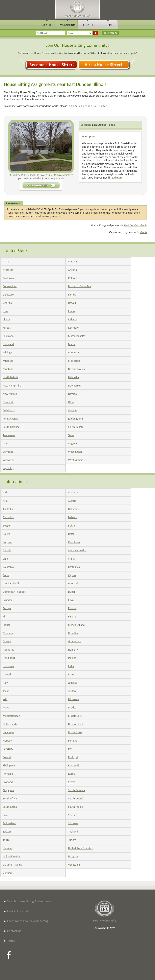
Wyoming (8, 468)
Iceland (72, 658)
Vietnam (8, 873)
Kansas (7, 328)
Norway (7, 741)
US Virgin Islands (12, 865)
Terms (11, 941)
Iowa (6, 311)
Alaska (6, 262)
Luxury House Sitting (105, 921)
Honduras (8, 650)
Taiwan (7, 832)
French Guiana (76, 625)
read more (116, 178)
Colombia (8, 567)
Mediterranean (11, 716)
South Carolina (11, 427)
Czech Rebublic (11, 584)
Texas (71, 435)
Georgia (7, 303)
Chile (6, 559)
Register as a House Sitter (92, 106)
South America (76, 790)
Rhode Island (75, 419)
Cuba (6, 575)
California (8, 278)
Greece (7, 641)
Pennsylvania (10, 419)
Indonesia (8, 666)
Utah (6, 444)
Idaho (71, 311)
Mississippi (74, 361)
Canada (7, 550)
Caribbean (74, 542)
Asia (5, 501)
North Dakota (10, 377)
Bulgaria (7, 542)
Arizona (72, 270)
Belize (71, 526)
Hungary (73, 650)
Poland (7, 757)
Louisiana (8, 336)
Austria (72, 501)
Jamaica (73, 683)
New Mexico (10, 394)
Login (71, 106)
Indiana (72, 319)
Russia (72, 774)
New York (8, 402)
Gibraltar (73, 633)
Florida (72, 295)
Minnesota (74, 353)
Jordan (72, 691)
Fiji (4, 617)
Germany (8, 633)
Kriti (5, 699)
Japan (6, 691)
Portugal (73, 757)
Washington (75, 452)
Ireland (7, 674)
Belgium (7, 526)
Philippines (9, 765)
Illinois (143, 232)
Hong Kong (9, 658)
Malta (6, 708)
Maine (72, 344)
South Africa (10, 799)
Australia (8, 509)
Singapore (8, 790)
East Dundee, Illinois (104, 125)
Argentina (74, 493)
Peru (71, 749)
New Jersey (75, 386)
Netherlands (10, 724)
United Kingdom (12, 856)
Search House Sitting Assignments (29, 901)
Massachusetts (77, 336)
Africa (6, 493)
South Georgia (76, 799)
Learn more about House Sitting (28, 921)
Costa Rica (74, 567)
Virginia (72, 444)
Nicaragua (9, 732)
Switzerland (9, 823)
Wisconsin (9, 460)
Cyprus (72, 575)
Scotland (8, 782)
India (71, 666)
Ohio (71, 402)
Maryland (8, 344)
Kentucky (73, 328)
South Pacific (75, 807)
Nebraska (73, 377)
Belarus (72, 517)
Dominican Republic (14, 592)
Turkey (72, 840)
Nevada (72, 394)
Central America (77, 550)
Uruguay (73, 856)
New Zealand (76, 724)
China (71, 559)
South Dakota (76, 427)
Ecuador (7, 600)
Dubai (71, 592)
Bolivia (7, 534)
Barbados (8, 517)
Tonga (6, 840)
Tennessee (9, 435)
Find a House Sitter (19, 911)
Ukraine (7, 848)
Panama (73, 741)
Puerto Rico (75, 765)
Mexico (72, 708)
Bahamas (73, 509)
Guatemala (74, 641)
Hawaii (72, 303)
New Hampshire (12, 386)
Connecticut (10, 286)
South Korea (10, 807)
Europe (7, 608)
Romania (8, 774)
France (7, 625)
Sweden (73, 815)
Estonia (72, 608)
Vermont (8, 452)
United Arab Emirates (80, 848)
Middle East (75, 716)
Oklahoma (9, 410)
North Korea (75, 732)
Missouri (8, 361)
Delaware (8, 295)
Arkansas (8, 270)
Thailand (73, 832)
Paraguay (8, 749)
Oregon (72, 410)
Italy (5, 683)
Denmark (73, 584)
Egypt (71, 600)
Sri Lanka (73, 823)
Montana (8, 369)
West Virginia (76, 460)
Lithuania (73, 699)
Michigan (8, 353)
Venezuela (74, 865)
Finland (72, 617)
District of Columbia (79, 286)
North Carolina (76, 369)
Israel (71, 674)
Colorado (73, 278)
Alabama (73, 262)
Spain (6, 815)
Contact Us (14, 931)
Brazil (71, 534)
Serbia (72, 782)
